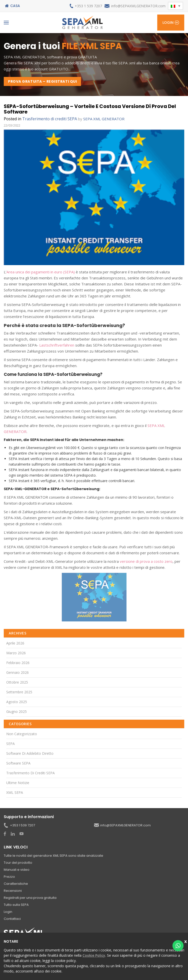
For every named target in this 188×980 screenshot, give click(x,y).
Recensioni (13, 891)
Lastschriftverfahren (57, 345)
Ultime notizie (18, 783)
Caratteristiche (16, 884)
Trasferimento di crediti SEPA (50, 119)
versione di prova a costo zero (146, 561)
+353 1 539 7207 (88, 6)
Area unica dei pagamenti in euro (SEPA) (41, 272)
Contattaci (12, 919)
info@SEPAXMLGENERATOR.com (138, 6)
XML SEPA (15, 792)
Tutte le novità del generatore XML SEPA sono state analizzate (53, 856)
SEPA (10, 744)
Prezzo (9, 877)
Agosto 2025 (17, 702)
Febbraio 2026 (18, 663)
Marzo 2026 (16, 653)
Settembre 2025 (19, 692)
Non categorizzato (22, 734)
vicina (186, 941)
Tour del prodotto (18, 863)
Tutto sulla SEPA (16, 905)
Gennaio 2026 (17, 672)
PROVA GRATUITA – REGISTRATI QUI (42, 81)
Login (168, 23)
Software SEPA (18, 763)
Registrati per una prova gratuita (30, 898)
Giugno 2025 (16, 712)
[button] (175, 6)
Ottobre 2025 (17, 682)
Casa (15, 6)
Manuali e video (17, 870)
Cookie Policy (94, 955)
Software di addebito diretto (30, 753)
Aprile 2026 (15, 643)
